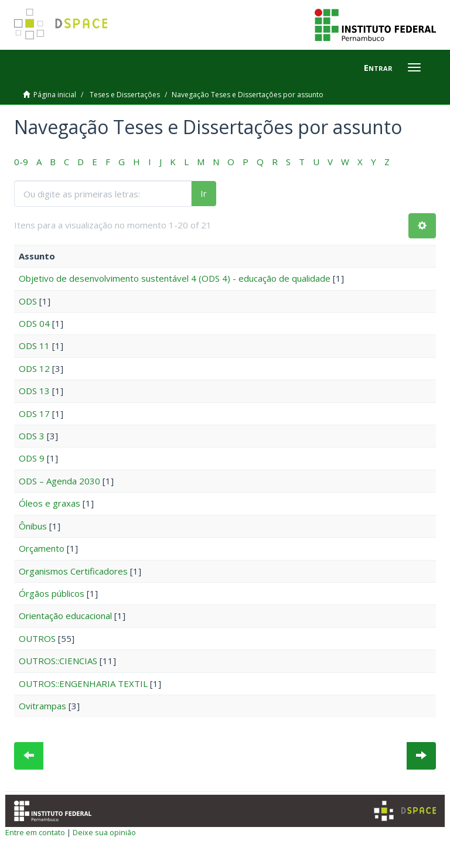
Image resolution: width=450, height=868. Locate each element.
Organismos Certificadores (73, 571)
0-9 (21, 162)
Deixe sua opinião (104, 832)
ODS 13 (34, 391)
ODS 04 (34, 323)
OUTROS (37, 638)
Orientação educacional (65, 616)
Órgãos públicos (52, 593)
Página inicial (55, 95)
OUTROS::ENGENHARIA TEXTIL (83, 684)
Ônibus (33, 526)
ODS (28, 301)
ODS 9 (32, 458)
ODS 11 (34, 346)
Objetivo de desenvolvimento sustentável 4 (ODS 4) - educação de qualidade (175, 278)
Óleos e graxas (50, 503)
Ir (204, 193)
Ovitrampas (42, 706)
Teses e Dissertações (125, 95)
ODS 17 (34, 414)
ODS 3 (32, 436)
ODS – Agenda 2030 (59, 481)
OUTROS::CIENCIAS (58, 661)
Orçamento (42, 548)
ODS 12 (34, 368)
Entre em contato (35, 832)
